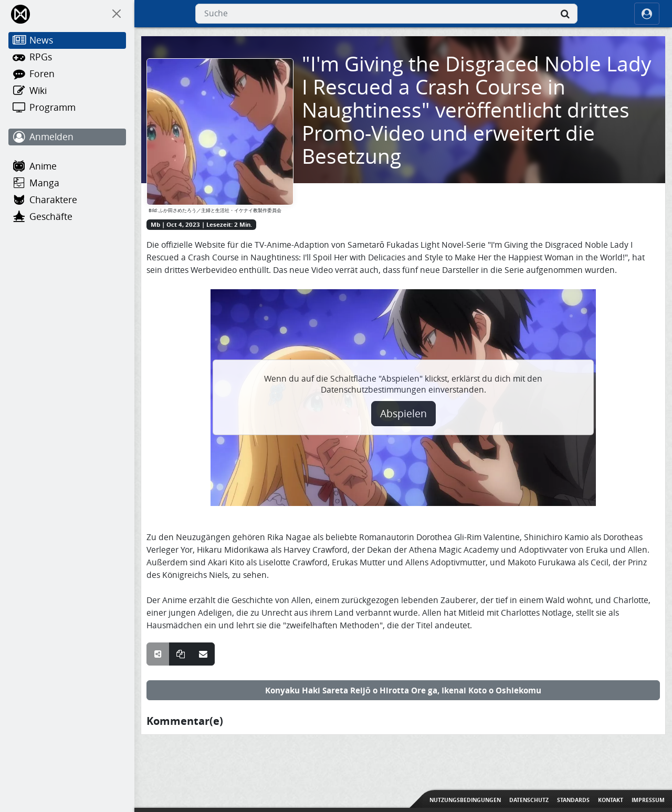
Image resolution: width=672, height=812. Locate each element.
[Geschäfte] (67, 217)
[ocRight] (647, 14)
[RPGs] (67, 57)
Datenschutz (529, 800)
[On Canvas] (117, 14)
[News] (67, 40)
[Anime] (67, 166)
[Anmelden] (67, 137)
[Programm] (67, 108)
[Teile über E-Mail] (203, 654)
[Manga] (67, 183)
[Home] (21, 14)
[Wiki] (67, 91)
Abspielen (403, 414)
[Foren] (67, 74)
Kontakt (611, 800)
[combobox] (386, 14)
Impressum (648, 800)
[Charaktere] (67, 200)
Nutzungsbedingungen (465, 800)
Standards (573, 800)
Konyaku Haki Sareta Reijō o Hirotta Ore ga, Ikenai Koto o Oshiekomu (403, 690)
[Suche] (565, 14)
